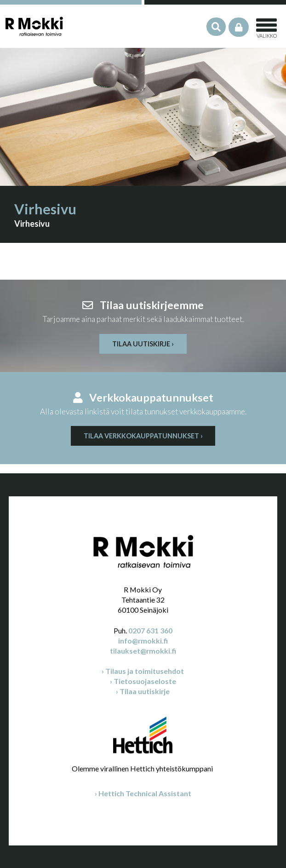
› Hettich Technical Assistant (143, 793)
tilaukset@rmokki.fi (143, 651)
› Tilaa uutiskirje (143, 691)
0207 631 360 (150, 630)
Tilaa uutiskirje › (143, 344)
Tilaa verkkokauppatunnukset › (143, 436)
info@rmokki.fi (143, 641)
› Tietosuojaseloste (143, 681)
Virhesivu (32, 224)
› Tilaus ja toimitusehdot (143, 671)
